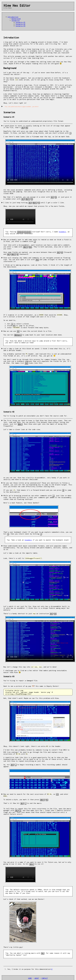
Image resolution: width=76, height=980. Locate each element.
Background (16, 19)
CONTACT (45, 975)
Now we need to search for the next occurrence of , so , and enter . (38, 796)
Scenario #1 (20, 22)
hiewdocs (62, 231)
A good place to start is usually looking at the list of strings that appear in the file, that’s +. (37, 127)
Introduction (13, 17)
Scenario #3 (20, 26)
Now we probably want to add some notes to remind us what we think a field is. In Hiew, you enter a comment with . (38, 240)
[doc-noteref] (19, 750)
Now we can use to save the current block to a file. (28, 330)
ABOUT (37, 975)
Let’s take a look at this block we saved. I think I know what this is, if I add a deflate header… (37, 348)
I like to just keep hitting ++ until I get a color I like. (34, 202)
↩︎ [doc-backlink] (52, 966)
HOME (30, 975)
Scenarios (16, 20)
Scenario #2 (20, 24)
